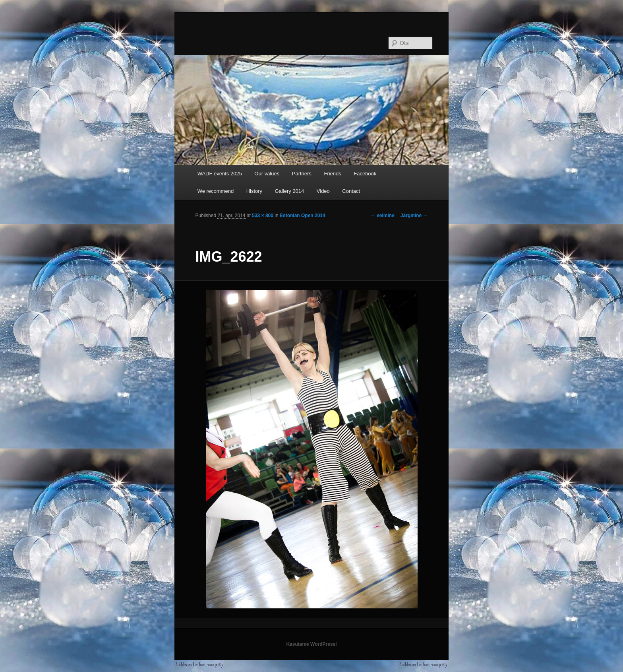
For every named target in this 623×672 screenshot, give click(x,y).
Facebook (365, 174)
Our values (267, 174)
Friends (332, 174)
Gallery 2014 (290, 191)
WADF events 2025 (220, 174)
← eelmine (383, 216)
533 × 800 (263, 216)
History (254, 191)
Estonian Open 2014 (303, 216)
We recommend (216, 191)
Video (323, 191)
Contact (351, 191)
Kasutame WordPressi (311, 644)
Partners (302, 174)
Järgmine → (414, 216)
